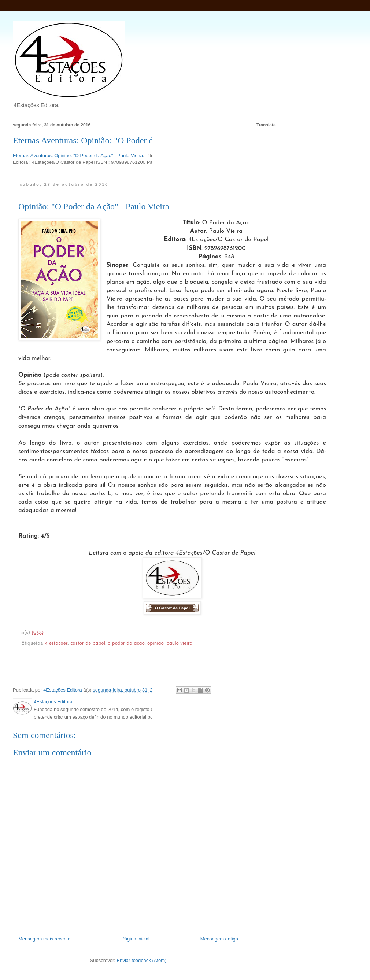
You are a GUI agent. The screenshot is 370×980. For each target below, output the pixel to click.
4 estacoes (56, 643)
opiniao (156, 643)
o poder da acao (126, 643)
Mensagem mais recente (44, 939)
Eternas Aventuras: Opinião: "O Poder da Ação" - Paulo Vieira (122, 140)
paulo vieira (180, 643)
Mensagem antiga (219, 939)
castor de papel (88, 643)
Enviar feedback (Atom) (142, 960)
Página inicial (135, 939)
